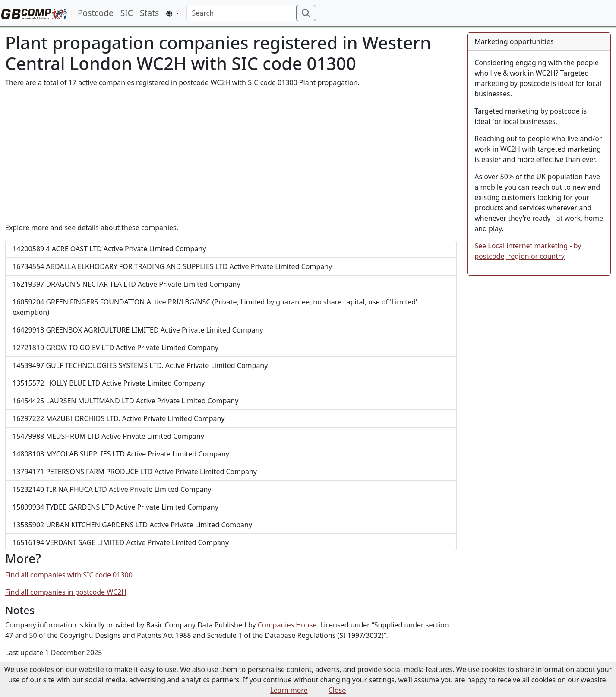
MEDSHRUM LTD (108, 436)
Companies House (287, 625)
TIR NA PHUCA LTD (112, 489)
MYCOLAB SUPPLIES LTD (121, 454)
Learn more (289, 690)
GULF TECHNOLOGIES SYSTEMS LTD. (140, 365)
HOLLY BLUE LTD (109, 383)
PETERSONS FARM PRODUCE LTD (135, 472)
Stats (149, 13)
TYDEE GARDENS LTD (115, 507)
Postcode (96, 13)
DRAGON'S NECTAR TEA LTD (126, 284)
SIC (127, 13)
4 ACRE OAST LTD (109, 249)
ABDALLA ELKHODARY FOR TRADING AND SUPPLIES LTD (172, 266)
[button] (172, 14)
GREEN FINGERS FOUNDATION (215, 307)
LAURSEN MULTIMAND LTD (125, 401)
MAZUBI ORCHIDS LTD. (119, 418)
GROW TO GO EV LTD (115, 348)
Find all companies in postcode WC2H (66, 592)
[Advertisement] (231, 155)
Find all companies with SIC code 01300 (69, 575)
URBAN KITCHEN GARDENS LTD (132, 525)
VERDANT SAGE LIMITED (121, 542)
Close (337, 690)
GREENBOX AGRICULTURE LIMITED (138, 330)
